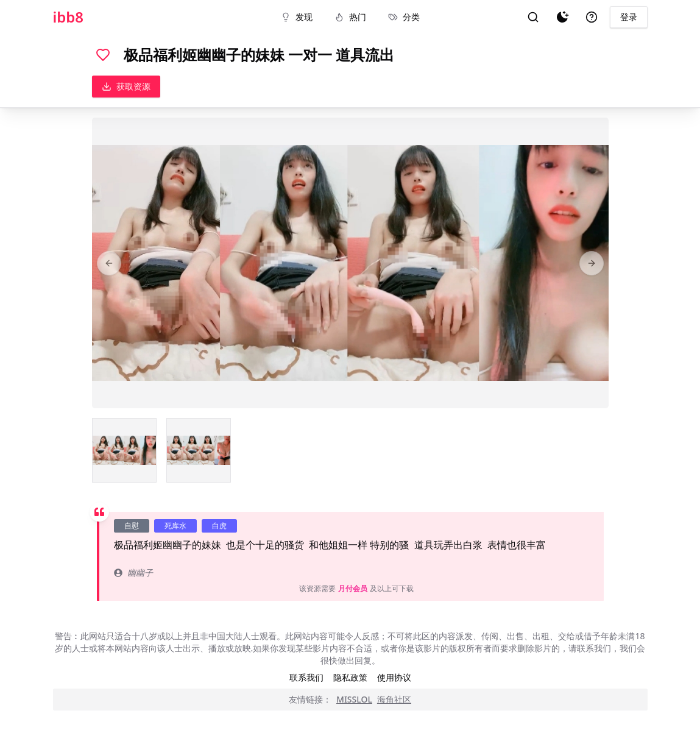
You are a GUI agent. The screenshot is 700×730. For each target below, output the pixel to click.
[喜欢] (103, 55)
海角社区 (394, 699)
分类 (404, 17)
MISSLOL (354, 699)
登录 (629, 17)
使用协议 (394, 677)
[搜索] (533, 17)
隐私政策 (350, 677)
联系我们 (306, 677)
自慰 (132, 526)
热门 (350, 17)
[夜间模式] (562, 17)
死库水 (175, 526)
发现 (297, 17)
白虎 (219, 526)
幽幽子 (133, 572)
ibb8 (69, 17)
